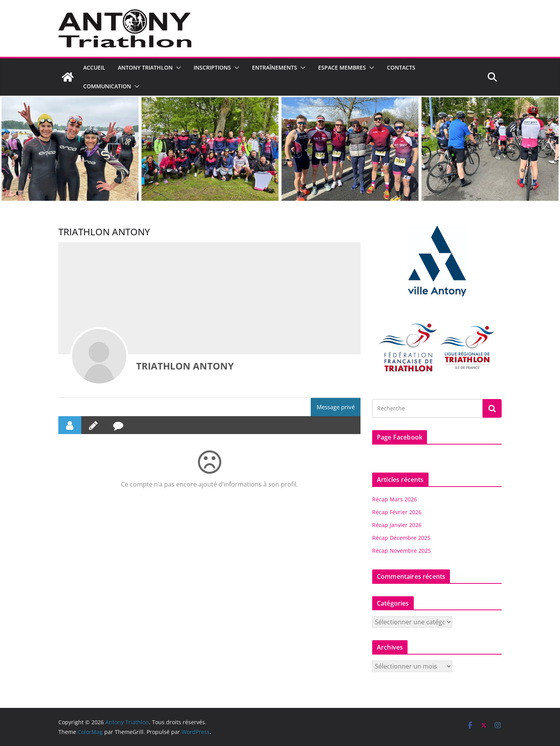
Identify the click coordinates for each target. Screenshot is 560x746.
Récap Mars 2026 (395, 499)
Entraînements (275, 67)
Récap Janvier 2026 (397, 525)
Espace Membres (342, 67)
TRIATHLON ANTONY (185, 366)
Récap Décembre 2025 (401, 538)
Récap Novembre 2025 (402, 551)
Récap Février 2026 (397, 512)
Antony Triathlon (145, 67)
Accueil (94, 67)
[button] (177, 68)
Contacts (401, 67)
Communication (107, 86)
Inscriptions (212, 67)
